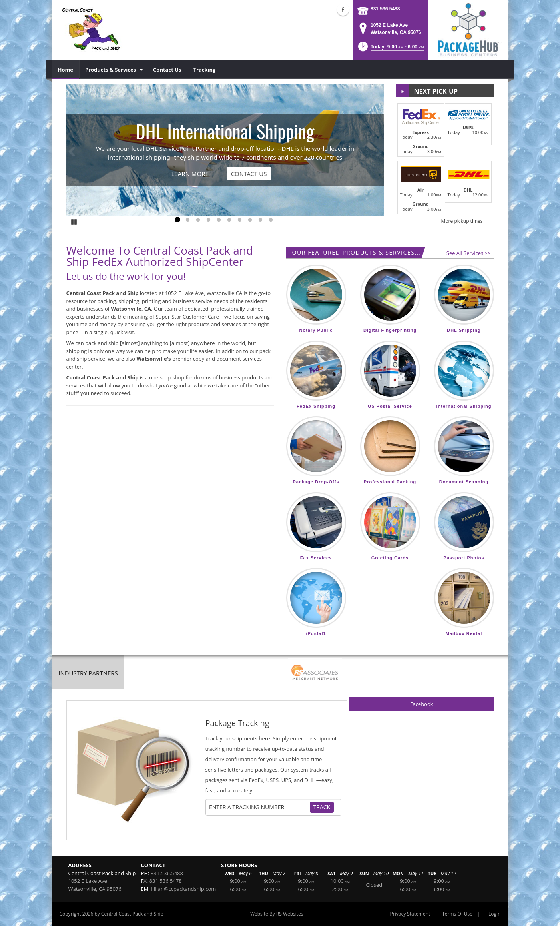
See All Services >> (469, 253)
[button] (390, 49)
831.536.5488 (385, 9)
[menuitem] (66, 70)
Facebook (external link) (343, 10)
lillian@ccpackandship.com (183, 889)
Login (494, 914)
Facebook (422, 704)
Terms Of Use (457, 914)
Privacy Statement (410, 914)
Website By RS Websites (277, 914)
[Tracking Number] (259, 807)
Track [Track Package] (322, 807)
